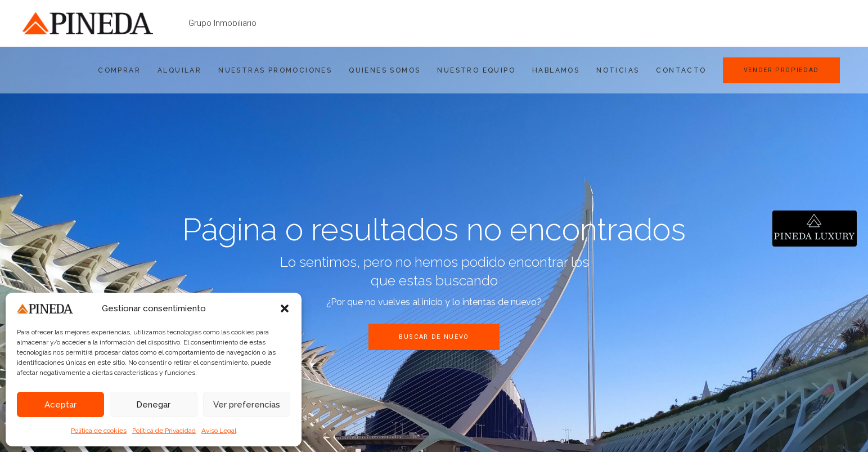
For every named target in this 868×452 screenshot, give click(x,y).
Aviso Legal (219, 431)
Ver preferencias (247, 405)
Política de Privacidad (164, 431)
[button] (285, 308)
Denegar (153, 405)
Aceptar (60, 405)
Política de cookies (99, 431)
